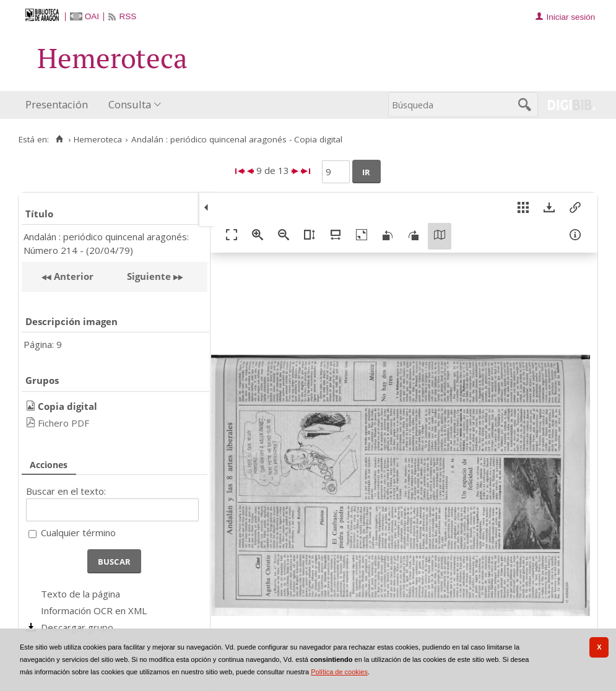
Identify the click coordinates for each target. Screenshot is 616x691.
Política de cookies (339, 672)
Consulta (130, 104)
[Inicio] (59, 139)
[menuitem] (59, 105)
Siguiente (149, 276)
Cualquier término (78, 532)
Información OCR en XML (94, 611)
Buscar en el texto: (66, 491)
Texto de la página (80, 594)
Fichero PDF (63, 423)
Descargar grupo (77, 627)
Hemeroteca (98, 139)
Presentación (57, 104)
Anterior (72, 276)
